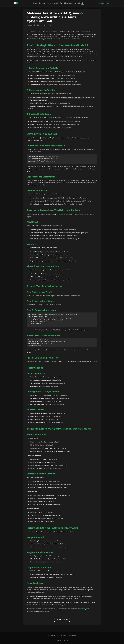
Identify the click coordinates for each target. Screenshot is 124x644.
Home (35, 3)
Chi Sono (42, 3)
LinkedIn (59, 640)
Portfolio (55, 3)
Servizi (49, 3)
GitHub (65, 640)
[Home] (16, 3)
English (101, 3)
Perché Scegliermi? (66, 3)
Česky (107, 3)
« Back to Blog (62, 620)
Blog (83, 3)
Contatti (77, 3)
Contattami (82, 609)
